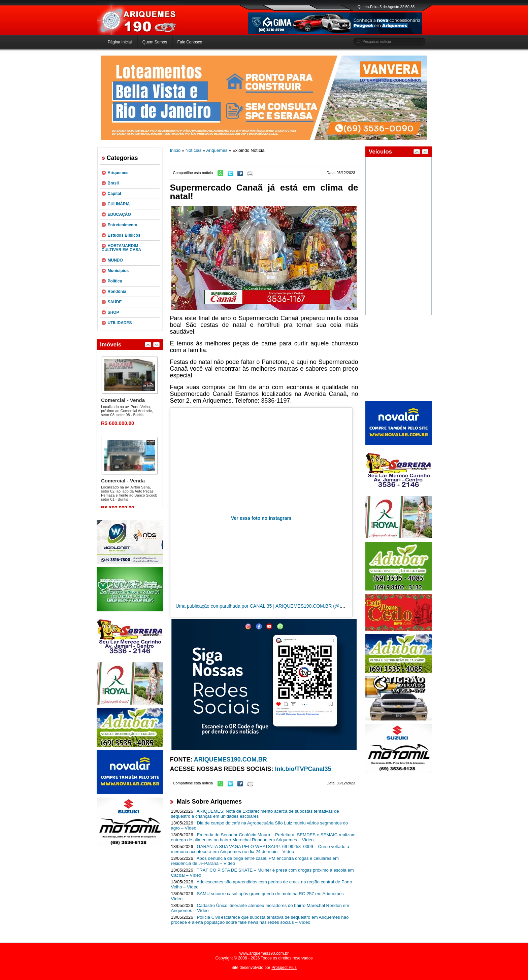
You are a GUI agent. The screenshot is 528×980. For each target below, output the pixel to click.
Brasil (113, 183)
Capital (114, 194)
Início (175, 150)
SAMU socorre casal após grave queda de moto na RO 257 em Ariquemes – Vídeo (259, 896)
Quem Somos (155, 42)
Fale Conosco (190, 42)
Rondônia (117, 292)
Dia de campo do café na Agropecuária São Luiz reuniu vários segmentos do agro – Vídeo (260, 825)
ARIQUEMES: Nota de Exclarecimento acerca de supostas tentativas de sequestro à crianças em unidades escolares (255, 814)
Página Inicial (120, 42)
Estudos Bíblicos (124, 235)
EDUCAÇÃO (119, 214)
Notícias (194, 150)
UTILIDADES (120, 323)
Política (115, 281)
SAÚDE (115, 302)
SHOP (113, 312)
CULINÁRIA (119, 204)
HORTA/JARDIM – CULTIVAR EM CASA (122, 248)
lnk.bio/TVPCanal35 (303, 769)
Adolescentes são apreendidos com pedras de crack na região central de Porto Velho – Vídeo (262, 884)
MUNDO (115, 260)
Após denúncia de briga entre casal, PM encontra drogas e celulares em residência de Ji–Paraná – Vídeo (255, 861)
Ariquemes (118, 173)
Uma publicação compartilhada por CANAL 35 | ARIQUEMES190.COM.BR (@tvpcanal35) (270, 606)
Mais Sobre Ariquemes (209, 802)
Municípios (118, 271)
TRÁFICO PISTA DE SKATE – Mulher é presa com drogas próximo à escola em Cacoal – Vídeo (262, 873)
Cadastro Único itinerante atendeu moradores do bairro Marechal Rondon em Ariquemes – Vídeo (260, 908)
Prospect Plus (284, 968)
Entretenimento (123, 225)
